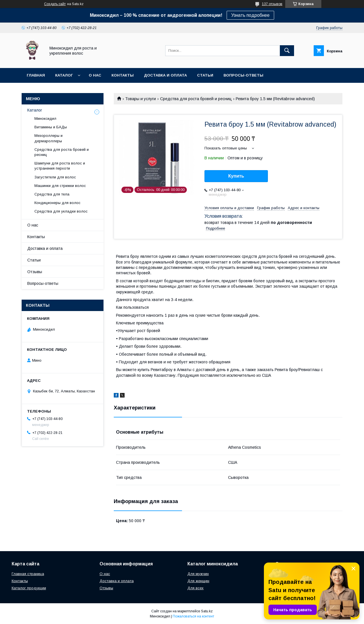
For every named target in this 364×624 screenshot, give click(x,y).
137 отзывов (272, 4)
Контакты (123, 75)
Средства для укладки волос (61, 211)
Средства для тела (52, 194)
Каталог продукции (29, 588)
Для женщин (198, 581)
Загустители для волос (55, 177)
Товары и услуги (140, 99)
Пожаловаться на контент (193, 616)
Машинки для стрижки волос (60, 186)
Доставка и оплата (165, 75)
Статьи (205, 75)
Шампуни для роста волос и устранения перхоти (60, 166)
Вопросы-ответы (243, 75)
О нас (95, 75)
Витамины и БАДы (51, 127)
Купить (236, 176)
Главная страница (28, 574)
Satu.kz (207, 611)
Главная (36, 75)
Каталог (64, 75)
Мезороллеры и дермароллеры (48, 138)
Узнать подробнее (250, 15)
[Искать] (287, 51)
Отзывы (35, 272)
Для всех (196, 588)
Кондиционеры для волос (57, 203)
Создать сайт (55, 4)
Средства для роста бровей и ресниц (196, 99)
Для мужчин (198, 574)
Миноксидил (45, 119)
